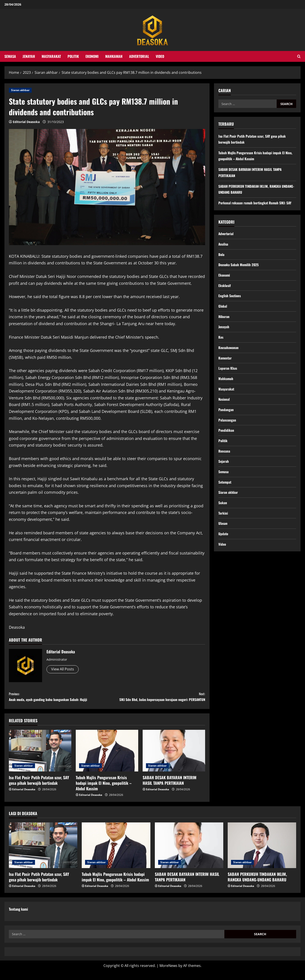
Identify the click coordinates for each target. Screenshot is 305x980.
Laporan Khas (228, 373)
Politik (73, 56)
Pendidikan (226, 437)
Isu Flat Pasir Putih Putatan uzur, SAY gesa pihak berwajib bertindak (39, 789)
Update (223, 544)
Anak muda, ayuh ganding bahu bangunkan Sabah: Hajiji (58, 698)
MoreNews (168, 975)
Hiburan (224, 319)
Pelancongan (227, 426)
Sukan (223, 511)
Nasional (224, 405)
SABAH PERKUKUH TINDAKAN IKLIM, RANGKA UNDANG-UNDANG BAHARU (257, 886)
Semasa (10, 56)
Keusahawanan (229, 351)
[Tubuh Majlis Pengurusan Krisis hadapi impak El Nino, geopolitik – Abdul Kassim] (107, 759)
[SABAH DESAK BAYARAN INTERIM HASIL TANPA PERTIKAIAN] (174, 759)
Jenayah (29, 56)
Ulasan (223, 533)
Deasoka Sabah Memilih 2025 (239, 266)
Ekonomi (92, 56)
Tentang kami (18, 918)
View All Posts (63, 669)
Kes (221, 341)
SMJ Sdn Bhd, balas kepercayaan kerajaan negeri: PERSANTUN (156, 701)
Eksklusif (225, 287)
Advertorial (139, 56)
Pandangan (226, 416)
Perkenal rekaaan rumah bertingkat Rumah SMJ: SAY (256, 203)
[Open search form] (299, 56)
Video (160, 56)
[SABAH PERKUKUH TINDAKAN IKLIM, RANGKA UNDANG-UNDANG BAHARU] (262, 854)
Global (223, 309)
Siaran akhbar (20, 90)
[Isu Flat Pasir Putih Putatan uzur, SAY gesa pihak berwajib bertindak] (40, 759)
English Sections (230, 298)
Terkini (223, 522)
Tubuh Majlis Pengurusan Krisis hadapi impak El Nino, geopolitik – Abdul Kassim (104, 792)
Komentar (225, 362)
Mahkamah (114, 56)
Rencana (224, 458)
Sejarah (224, 469)
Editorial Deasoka (26, 122)
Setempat (225, 490)
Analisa (223, 245)
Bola (221, 255)
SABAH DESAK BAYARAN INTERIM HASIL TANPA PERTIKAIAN (170, 789)
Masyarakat (51, 56)
